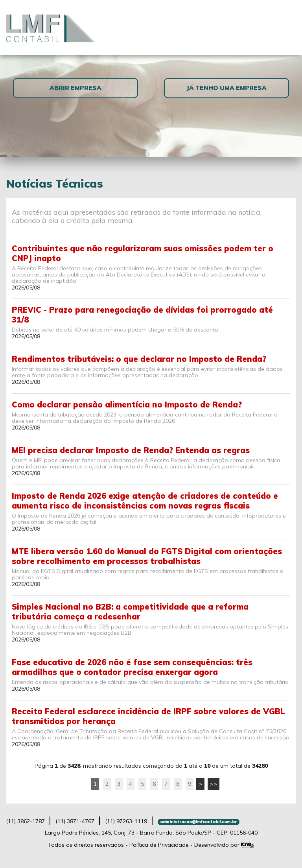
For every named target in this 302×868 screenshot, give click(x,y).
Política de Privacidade (159, 845)
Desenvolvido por (224, 845)
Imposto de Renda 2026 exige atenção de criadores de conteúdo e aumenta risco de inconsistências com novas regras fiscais (145, 501)
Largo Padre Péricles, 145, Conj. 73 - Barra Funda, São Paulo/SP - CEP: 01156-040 (151, 833)
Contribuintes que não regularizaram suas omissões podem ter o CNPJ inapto (143, 253)
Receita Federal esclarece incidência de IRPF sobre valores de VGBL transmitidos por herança (148, 716)
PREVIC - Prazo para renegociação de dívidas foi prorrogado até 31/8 (142, 315)
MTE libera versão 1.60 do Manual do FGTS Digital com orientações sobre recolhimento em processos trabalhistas (147, 556)
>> (214, 784)
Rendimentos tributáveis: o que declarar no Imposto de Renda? (139, 359)
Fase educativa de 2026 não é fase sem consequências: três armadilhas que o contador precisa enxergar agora (132, 667)
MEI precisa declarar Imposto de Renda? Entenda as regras (131, 450)
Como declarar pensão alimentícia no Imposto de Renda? (127, 405)
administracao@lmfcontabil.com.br (198, 822)
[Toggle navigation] (287, 27)
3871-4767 (75, 821)
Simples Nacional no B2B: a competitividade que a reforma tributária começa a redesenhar (130, 612)
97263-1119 (126, 821)
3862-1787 (25, 821)
